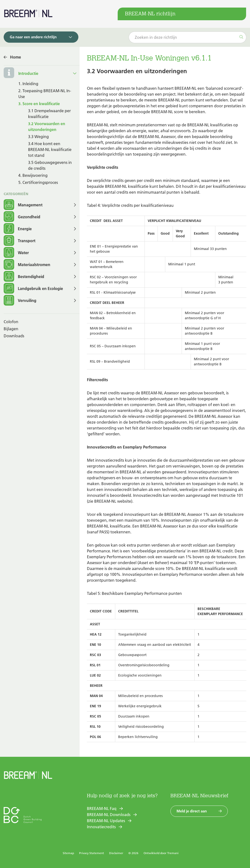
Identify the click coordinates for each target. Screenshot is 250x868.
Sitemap (68, 853)
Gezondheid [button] (22, 217)
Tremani (173, 853)
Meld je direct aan (192, 811)
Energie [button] (18, 229)
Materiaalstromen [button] (27, 265)
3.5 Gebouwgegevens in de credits (50, 165)
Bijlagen (11, 329)
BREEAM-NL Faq (102, 808)
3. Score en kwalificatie (39, 104)
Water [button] (16, 253)
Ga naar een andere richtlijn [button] (33, 37)
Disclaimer (116, 853)
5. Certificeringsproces (38, 182)
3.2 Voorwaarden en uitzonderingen (47, 127)
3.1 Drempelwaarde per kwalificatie (49, 114)
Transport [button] (20, 241)
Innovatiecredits (101, 827)
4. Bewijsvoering (33, 175)
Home (16, 57)
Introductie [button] (28, 73)
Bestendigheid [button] (24, 277)
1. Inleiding (28, 84)
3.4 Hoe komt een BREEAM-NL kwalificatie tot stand (50, 150)
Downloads (14, 336)
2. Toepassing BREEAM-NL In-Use (45, 94)
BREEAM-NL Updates (106, 821)
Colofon (11, 322)
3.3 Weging (38, 137)
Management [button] (23, 205)
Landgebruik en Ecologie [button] (33, 289)
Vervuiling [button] (20, 301)
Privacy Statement (92, 853)
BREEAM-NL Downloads (109, 815)
